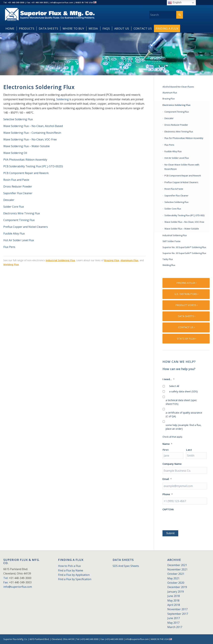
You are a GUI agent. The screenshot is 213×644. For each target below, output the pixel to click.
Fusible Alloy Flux (14, 233)
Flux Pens (9, 247)
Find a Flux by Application (74, 575)
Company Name (172, 464)
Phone (168, 494)
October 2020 (176, 583)
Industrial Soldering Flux (60, 260)
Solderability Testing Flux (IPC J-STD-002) (184, 215)
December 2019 (177, 587)
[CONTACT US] (186, 327)
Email (167, 479)
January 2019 (176, 592)
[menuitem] (10, 29)
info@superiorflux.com (18, 587)
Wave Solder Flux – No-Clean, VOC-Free (184, 222)
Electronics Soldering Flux (176, 105)
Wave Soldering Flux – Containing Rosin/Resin (32, 133)
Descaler (9, 200)
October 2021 (176, 574)
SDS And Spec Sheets (126, 566)
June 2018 (174, 596)
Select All (174, 386)
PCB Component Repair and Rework (26, 173)
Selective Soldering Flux (18, 119)
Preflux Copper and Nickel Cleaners (26, 227)
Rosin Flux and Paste (16, 180)
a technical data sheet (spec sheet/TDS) (181, 402)
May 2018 (173, 600)
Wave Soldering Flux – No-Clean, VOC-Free (30, 139)
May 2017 (173, 623)
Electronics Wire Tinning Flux (22, 213)
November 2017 (177, 609)
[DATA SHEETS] (186, 316)
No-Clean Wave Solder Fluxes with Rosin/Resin (182, 167)
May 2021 (173, 578)
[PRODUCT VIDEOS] (186, 305)
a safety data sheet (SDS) (183, 391)
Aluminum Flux (129, 260)
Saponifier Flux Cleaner (18, 193)
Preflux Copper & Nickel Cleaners (181, 182)
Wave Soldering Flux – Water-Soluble (27, 146)
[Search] (166, 15)
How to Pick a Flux (69, 566)
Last (189, 450)
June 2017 (174, 618)
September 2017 (178, 614)
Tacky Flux (168, 259)
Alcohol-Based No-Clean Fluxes (178, 87)
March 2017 (175, 627)
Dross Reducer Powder (18, 186)
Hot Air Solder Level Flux (19, 240)
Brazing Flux (112, 260)
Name (167, 444)
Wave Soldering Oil (15, 153)
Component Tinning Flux (19, 220)
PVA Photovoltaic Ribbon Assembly (25, 160)
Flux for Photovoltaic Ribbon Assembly (184, 138)
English (175, 3)
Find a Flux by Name (71, 570)
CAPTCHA (168, 509)
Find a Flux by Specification (75, 579)
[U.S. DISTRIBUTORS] (186, 294)
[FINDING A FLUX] (186, 283)
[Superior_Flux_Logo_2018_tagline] (50, 15)
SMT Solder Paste (171, 241)
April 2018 (174, 605)
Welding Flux (11, 264)
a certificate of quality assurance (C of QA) (184, 414)
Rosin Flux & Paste (174, 189)
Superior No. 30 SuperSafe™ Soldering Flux (184, 247)
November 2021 (177, 569)
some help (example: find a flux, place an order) (184, 427)
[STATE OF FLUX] (186, 339)
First (166, 450)
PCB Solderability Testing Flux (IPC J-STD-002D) (33, 166)
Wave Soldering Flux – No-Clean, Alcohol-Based (33, 126)
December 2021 (177, 565)
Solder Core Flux (14, 207)
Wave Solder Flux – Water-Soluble (182, 229)
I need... (168, 379)
